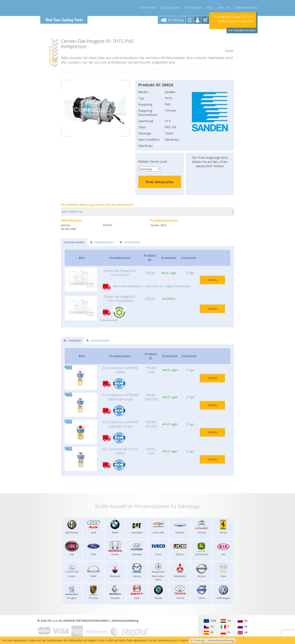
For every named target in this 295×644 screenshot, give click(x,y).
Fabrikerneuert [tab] (102, 242)
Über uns (224, 8)
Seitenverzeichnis (246, 8)
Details (212, 280)
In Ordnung (197, 640)
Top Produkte (193, 8)
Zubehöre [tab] (72, 341)
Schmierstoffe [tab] (98, 341)
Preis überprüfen (160, 182)
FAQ (210, 8)
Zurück (229, 46)
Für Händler (148, 8)
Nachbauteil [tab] (130, 242)
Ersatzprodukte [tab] (74, 242)
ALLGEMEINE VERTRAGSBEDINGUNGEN (84, 621)
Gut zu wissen (170, 8)
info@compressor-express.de (236, 21)
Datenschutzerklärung (125, 621)
